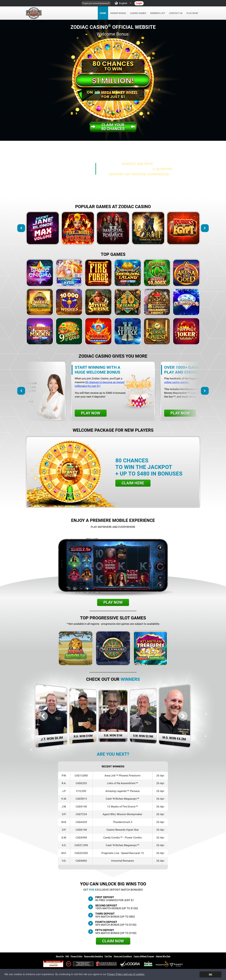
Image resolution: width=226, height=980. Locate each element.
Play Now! (192, 13)
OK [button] (210, 974)
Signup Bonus (118, 13)
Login (139, 3)
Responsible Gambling (94, 956)
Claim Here (133, 483)
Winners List (158, 13)
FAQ (67, 956)
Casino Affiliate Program (144, 956)
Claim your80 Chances (113, 127)
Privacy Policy (77, 956)
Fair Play (108, 956)
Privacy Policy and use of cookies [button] (126, 974)
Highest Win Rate (163, 956)
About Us (60, 956)
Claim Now (113, 941)
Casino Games (138, 13)
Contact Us (176, 13)
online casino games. (177, 382)
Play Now (91, 413)
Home (103, 13)
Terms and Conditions (123, 956)
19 (68, 964)
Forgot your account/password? (96, 3)
